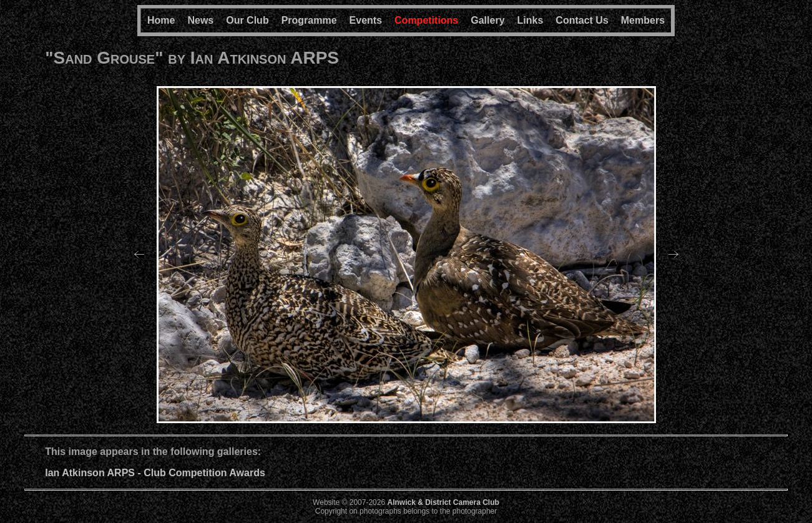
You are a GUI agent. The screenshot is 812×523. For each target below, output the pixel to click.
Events (366, 20)
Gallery (487, 20)
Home (161, 20)
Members (643, 20)
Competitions (426, 20)
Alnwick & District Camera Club (443, 502)
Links (531, 20)
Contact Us (582, 20)
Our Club (247, 20)
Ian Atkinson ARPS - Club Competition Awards (155, 473)
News (200, 20)
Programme (309, 20)
